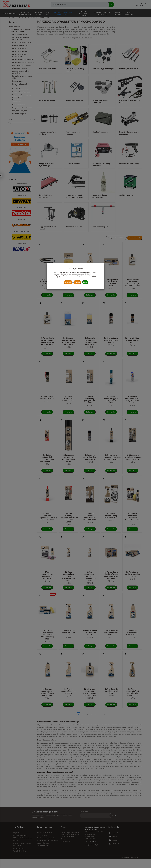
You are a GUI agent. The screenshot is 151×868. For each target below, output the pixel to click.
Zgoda (85, 282)
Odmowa (77, 282)
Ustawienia (68, 282)
